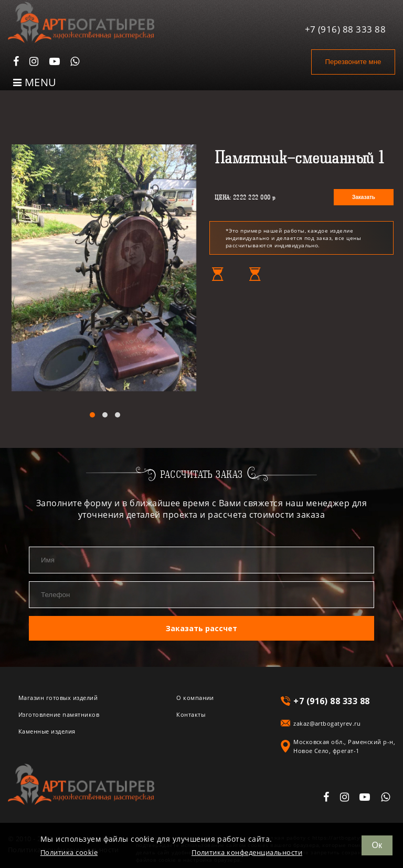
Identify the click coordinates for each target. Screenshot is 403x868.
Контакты (191, 714)
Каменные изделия (47, 731)
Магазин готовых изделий (58, 697)
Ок (377, 845)
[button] (92, 415)
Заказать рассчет (201, 628)
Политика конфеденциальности (247, 853)
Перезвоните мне (351, 62)
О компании (195, 697)
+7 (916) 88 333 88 (346, 28)
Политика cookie (69, 853)
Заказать (364, 197)
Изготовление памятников (59, 714)
